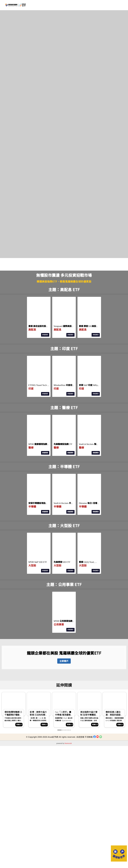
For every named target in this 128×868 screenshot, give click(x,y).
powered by (64, 743)
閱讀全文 (19, 724)
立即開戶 (64, 661)
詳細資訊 (45, 335)
